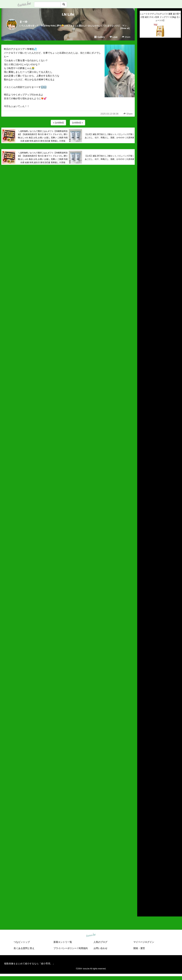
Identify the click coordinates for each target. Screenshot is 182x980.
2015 (142, 897)
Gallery (99, 37)
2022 (142, 870)
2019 (142, 881)
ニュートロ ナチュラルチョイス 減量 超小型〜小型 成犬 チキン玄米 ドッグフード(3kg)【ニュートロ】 (160, 17)
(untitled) (144, 52)
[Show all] (125, 28)
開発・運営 (139, 948)
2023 (142, 866)
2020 (142, 878)
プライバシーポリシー (65, 948)
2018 (142, 885)
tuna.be (91, 935)
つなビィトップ (22, 942)
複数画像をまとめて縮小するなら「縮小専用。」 (29, 964)
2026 (142, 855)
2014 (142, 900)
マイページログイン (144, 942)
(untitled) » (77, 123)
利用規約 (83, 948)
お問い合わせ (100, 948)
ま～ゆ (23, 22)
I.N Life (68, 14)
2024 (142, 862)
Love (113, 37)
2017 (142, 889)
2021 (142, 874)
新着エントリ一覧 (63, 942)
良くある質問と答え (24, 948)
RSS (144, 911)
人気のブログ (100, 942)
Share (126, 37)
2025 (142, 859)
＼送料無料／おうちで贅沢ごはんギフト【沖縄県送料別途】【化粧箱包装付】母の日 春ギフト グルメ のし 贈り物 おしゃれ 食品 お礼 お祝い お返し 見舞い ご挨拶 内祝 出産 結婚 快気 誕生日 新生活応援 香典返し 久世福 (43, 136)
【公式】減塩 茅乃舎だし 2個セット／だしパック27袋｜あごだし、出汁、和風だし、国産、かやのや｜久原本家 (110, 136)
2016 (142, 893)
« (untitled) (58, 123)
